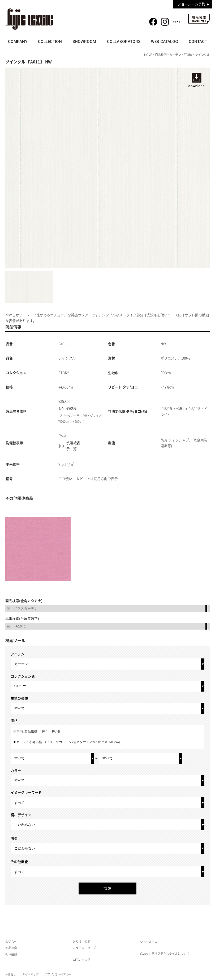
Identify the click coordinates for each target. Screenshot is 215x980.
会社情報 (11, 955)
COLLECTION (50, 42)
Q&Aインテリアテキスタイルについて (165, 954)
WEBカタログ (81, 960)
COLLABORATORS (124, 42)
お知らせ (11, 942)
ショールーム (149, 942)
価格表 (72, 409)
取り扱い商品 (81, 942)
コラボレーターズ (84, 948)
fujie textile (29, 19)
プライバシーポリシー (58, 974)
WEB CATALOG (165, 42)
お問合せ (11, 974)
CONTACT (198, 42)
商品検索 (199, 19)
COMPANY (18, 42)
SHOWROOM (84, 42)
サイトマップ (31, 974)
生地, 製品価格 (39, 731)
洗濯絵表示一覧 (73, 446)
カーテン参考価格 (68, 742)
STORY (188, 55)
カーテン (175, 55)
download (196, 80)
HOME (148, 55)
